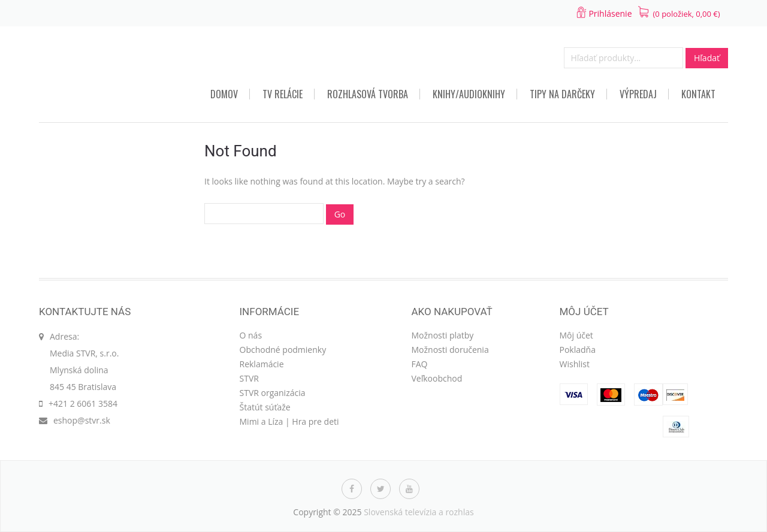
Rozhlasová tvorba (368, 94)
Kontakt (698, 94)
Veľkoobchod (437, 378)
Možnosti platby (443, 335)
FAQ (420, 364)
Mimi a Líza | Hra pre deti (289, 421)
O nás (251, 335)
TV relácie (283, 94)
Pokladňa (578, 350)
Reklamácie (262, 364)
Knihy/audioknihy (469, 94)
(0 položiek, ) (687, 14)
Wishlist (575, 364)
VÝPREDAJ (638, 94)
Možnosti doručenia (450, 350)
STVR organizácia (273, 393)
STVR (249, 378)
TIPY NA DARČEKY (562, 94)
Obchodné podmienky (283, 350)
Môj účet (576, 335)
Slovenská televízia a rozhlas (419, 512)
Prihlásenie (610, 13)
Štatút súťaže (265, 407)
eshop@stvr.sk (82, 420)
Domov (224, 94)
